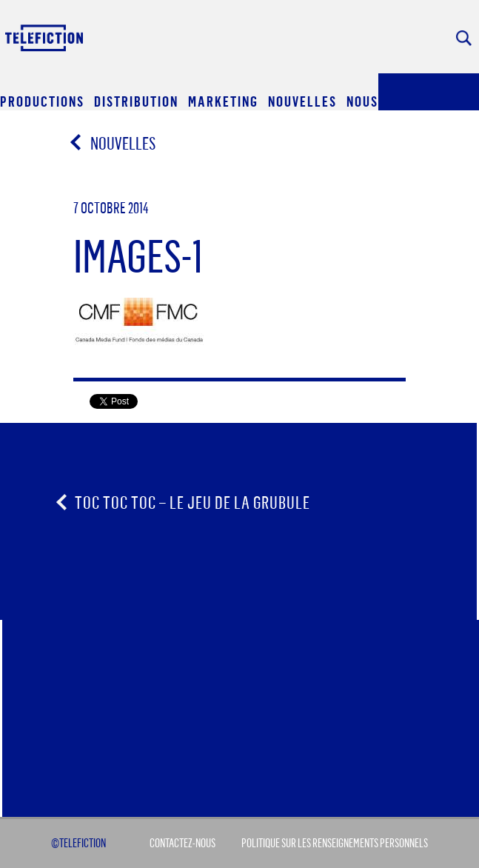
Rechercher (464, 38)
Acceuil (45, 37)
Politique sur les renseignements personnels (335, 843)
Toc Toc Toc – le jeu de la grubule (192, 502)
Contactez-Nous (182, 843)
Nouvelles (114, 143)
